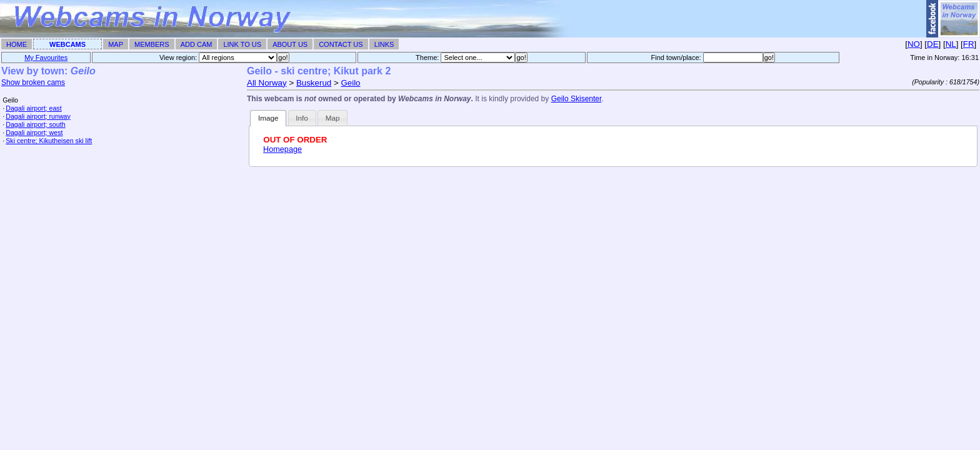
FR (969, 44)
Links (384, 44)
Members (152, 44)
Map (116, 44)
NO (914, 44)
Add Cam (197, 44)
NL (951, 44)
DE (933, 44)
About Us (290, 44)
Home (17, 44)
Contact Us (341, 44)
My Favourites (46, 57)
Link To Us (242, 44)
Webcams (67, 44)
